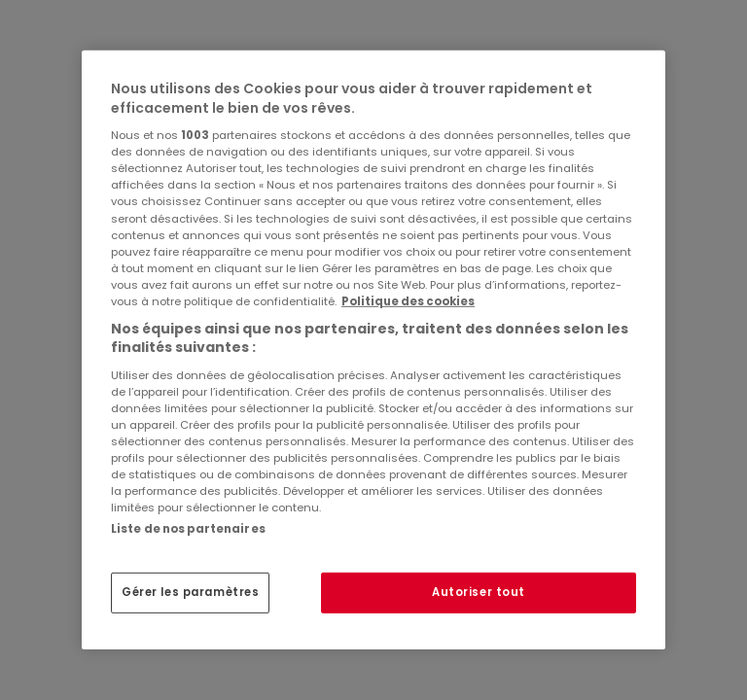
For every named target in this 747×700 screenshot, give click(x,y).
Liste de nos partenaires (188, 529)
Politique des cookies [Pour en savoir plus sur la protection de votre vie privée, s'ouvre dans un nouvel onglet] (408, 301)
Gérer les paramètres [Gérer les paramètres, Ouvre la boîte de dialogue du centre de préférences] (190, 592)
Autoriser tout (479, 592)
